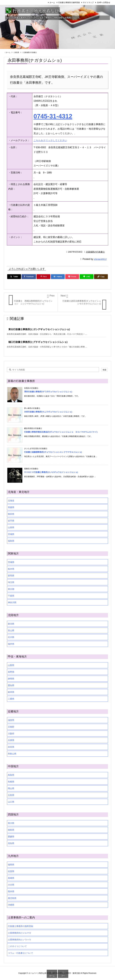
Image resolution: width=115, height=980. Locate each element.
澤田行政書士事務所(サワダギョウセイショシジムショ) (48, 392)
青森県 (11, 507)
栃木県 (11, 569)
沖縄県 (11, 905)
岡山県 (11, 788)
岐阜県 (11, 692)
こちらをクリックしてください (50, 140)
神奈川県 (12, 602)
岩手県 (11, 521)
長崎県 (11, 878)
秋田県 (11, 514)
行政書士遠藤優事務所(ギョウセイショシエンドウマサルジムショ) (53, 452)
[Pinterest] (43, 277)
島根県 (11, 782)
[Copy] (101, 277)
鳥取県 (11, 775)
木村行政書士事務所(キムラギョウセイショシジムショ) (48, 412)
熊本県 (11, 891)
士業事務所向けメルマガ (19, 933)
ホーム (52, 3)
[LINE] (87, 277)
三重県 (11, 699)
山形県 (11, 527)
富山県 (11, 630)
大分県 (11, 885)
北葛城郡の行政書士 (30, 52)
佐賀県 (11, 871)
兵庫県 (11, 740)
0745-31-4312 (53, 116)
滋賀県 (11, 720)
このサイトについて (17, 946)
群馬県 (11, 576)
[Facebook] (29, 277)
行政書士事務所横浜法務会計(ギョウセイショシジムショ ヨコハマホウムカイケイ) (61, 432)
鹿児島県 (12, 898)
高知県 (11, 843)
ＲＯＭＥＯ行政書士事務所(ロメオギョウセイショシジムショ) (51, 472)
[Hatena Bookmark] (58, 277)
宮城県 (11, 534)
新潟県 (11, 624)
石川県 (11, 637)
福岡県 (11, 865)
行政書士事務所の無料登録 (69, 3)
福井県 (11, 644)
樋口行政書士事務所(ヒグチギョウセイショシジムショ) (38, 342)
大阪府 (11, 734)
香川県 (11, 823)
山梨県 (11, 665)
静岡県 (11, 679)
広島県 (11, 795)
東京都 (11, 589)
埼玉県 (11, 582)
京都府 (11, 727)
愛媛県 (11, 837)
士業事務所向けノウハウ (19, 940)
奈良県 (17, 52)
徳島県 (11, 830)
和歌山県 (12, 754)
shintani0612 (100, 259)
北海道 (11, 501)
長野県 (11, 672)
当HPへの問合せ (104, 3)
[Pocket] (72, 277)
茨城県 (11, 562)
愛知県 (11, 685)
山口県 (11, 802)
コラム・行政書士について (21, 953)
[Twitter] (14, 277)
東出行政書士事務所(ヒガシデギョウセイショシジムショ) (39, 329)
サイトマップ (88, 3)
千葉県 (11, 596)
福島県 (11, 541)
